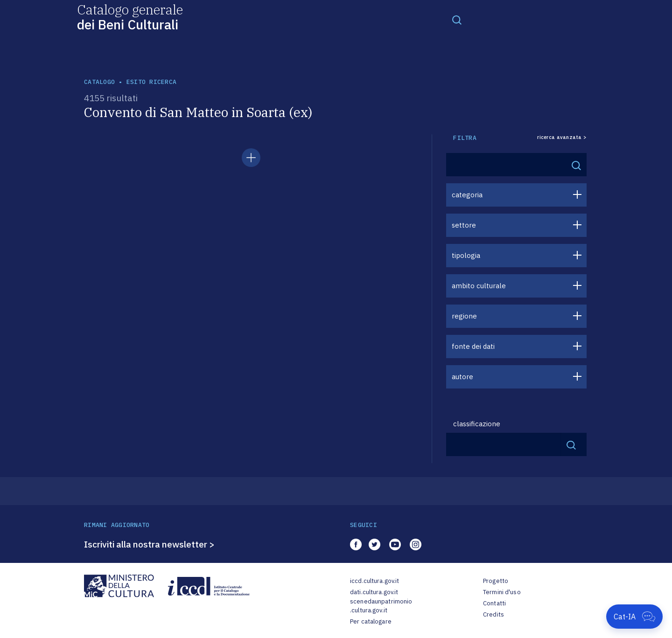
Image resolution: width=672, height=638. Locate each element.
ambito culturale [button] (479, 286)
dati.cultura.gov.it (374, 592)
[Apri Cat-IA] (634, 617)
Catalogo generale (130, 17)
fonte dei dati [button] (473, 346)
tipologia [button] (466, 255)
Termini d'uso (502, 592)
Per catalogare (371, 621)
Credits (493, 614)
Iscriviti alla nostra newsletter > (149, 544)
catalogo (99, 82)
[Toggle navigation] (457, 20)
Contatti (494, 603)
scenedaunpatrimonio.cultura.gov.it (381, 606)
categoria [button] (467, 195)
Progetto (496, 581)
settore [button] (464, 225)
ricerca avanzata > (562, 137)
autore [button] (462, 377)
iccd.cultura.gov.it (374, 581)
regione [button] (464, 316)
